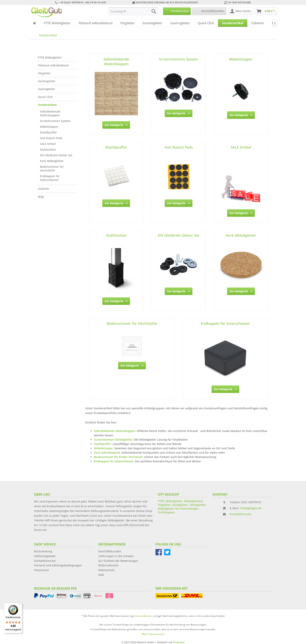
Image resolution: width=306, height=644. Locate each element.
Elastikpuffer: (103, 444)
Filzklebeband (193, 501)
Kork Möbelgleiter (52, 161)
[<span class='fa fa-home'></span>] (35, 23)
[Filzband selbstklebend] (96, 23)
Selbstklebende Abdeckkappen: (115, 431)
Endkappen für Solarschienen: (114, 461)
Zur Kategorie (116, 124)
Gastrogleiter (47, 89)
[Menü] (20, 605)
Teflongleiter (197, 505)
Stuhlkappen (166, 512)
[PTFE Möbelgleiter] (57, 23)
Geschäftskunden (110, 551)
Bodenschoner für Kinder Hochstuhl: (119, 457)
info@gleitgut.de (251, 508)
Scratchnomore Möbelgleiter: (114, 440)
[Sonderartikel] (233, 23)
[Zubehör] (258, 23)
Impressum (42, 570)
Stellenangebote (45, 556)
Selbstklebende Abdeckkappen (50, 113)
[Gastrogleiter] (180, 23)
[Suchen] (154, 11)
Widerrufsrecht (108, 565)
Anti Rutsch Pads (51, 138)
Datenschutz (106, 570)
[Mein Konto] (241, 11)
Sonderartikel (47, 105)
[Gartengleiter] (152, 23)
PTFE (161, 501)
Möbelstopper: (104, 448)
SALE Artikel (48, 144)
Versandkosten (144, 616)
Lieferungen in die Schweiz (116, 556)
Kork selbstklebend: (107, 453)
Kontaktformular (241, 514)
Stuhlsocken (48, 149)
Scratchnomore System (55, 121)
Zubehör (44, 189)
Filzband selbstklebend (53, 65)
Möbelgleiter (174, 501)
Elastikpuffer (48, 132)
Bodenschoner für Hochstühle (52, 168)
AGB (101, 575)
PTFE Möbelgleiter (50, 57)
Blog (41, 197)
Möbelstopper (49, 127)
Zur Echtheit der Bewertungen (118, 561)
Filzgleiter (44, 73)
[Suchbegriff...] (133, 11)
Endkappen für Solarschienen (50, 178)
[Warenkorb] (266, 11)
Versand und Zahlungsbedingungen (58, 565)
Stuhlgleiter (180, 505)
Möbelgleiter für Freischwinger (178, 509)
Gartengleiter (47, 81)
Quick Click (45, 97)
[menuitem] (133, 11)
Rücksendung (43, 551)
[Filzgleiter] (128, 23)
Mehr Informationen (153, 634)
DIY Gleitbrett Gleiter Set (56, 155)
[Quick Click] (206, 23)
